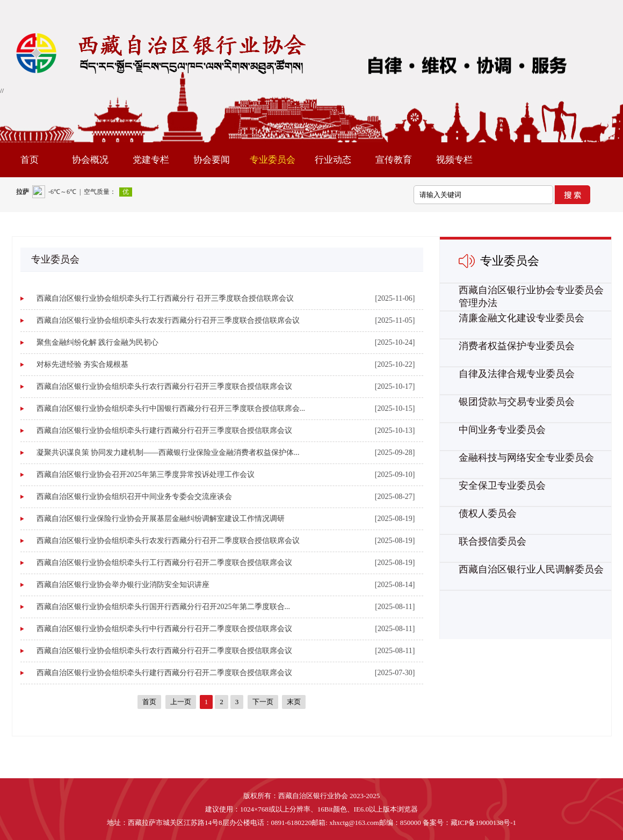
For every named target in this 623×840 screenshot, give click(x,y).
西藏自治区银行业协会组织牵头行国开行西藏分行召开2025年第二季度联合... (164, 607)
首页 (30, 160)
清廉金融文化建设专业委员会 (521, 318)
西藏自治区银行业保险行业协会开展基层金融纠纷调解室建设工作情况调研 (161, 519)
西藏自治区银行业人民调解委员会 (531, 569)
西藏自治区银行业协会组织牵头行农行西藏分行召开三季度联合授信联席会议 (164, 386)
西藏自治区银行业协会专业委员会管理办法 (531, 296)
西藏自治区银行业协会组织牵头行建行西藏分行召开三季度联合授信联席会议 (164, 430)
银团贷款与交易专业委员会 (517, 402)
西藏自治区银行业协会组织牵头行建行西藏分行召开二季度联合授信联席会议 (164, 673)
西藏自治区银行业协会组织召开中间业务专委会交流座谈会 (134, 497)
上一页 (181, 702)
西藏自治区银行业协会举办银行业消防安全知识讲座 (123, 585)
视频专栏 (454, 160)
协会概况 (90, 160)
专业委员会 (273, 160)
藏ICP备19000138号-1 (483, 823)
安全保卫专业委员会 (502, 486)
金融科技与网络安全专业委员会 (526, 458)
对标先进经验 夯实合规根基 (83, 364)
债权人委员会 (488, 513)
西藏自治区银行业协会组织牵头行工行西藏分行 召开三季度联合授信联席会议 (165, 298)
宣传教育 (394, 160)
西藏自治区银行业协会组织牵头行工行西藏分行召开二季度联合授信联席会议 (164, 563)
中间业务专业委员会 (502, 430)
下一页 (263, 702)
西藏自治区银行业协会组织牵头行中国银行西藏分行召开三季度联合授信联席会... (171, 408)
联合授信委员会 (492, 541)
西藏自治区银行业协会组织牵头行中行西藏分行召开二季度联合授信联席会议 (164, 629)
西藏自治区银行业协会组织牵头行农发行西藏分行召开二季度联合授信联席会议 (168, 541)
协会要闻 (212, 160)
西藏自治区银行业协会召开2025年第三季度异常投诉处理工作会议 (146, 475)
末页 (294, 702)
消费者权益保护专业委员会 (517, 346)
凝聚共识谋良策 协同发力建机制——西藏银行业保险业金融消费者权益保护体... (168, 452)
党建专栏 (151, 160)
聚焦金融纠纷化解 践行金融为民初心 (98, 342)
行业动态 (333, 160)
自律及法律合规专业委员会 (517, 374)
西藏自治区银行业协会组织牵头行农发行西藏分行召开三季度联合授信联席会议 (168, 320)
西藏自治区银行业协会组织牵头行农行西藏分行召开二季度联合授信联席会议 (164, 651)
